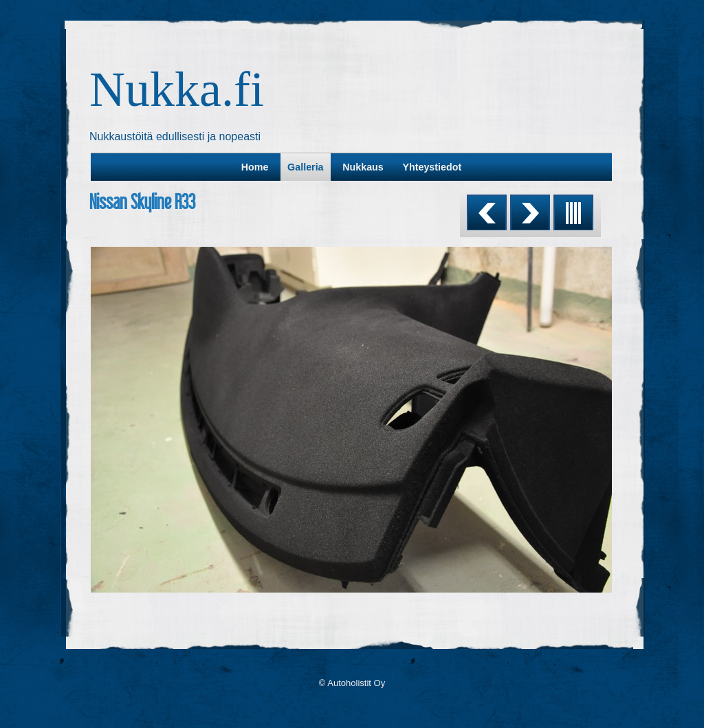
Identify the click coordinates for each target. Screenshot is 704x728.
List (573, 212)
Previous (487, 212)
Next (530, 212)
